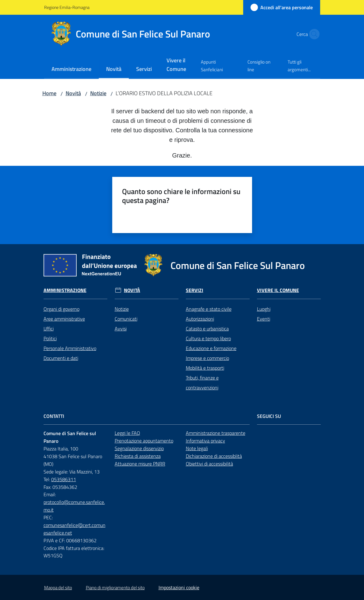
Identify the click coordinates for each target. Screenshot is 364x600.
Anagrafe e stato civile (209, 309)
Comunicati (126, 319)
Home (49, 93)
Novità (73, 93)
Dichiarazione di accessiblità (214, 456)
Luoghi (264, 309)
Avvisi (121, 329)
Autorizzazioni (200, 319)
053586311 (64, 479)
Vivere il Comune (278, 290)
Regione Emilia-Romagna (67, 7)
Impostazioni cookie (179, 587)
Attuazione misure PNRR (140, 464)
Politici (50, 338)
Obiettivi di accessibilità (209, 464)
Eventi (264, 319)
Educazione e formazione (211, 348)
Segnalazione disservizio (139, 448)
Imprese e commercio (207, 358)
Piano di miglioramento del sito (115, 588)
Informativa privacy (205, 441)
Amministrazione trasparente (216, 433)
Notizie (98, 93)
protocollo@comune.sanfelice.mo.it (74, 506)
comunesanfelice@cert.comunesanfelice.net (75, 529)
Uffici (49, 329)
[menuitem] (71, 70)
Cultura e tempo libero (208, 338)
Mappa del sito (58, 588)
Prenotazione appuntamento (144, 441)
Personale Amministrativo (70, 348)
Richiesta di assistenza (138, 456)
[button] (313, 34)
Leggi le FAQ (127, 433)
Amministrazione (65, 290)
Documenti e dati (61, 358)
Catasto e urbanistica (207, 329)
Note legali (197, 448)
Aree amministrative (64, 319)
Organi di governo (61, 309)
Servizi (195, 290)
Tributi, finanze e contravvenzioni (202, 383)
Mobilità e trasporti (205, 368)
